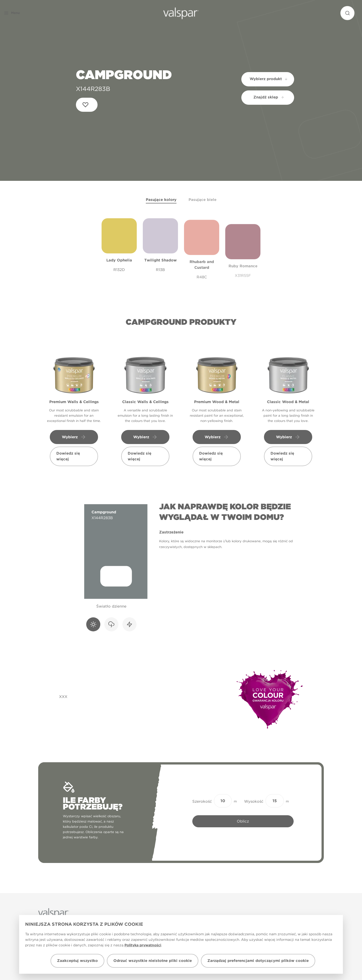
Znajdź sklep (269, 97)
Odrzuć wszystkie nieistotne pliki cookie (153, 961)
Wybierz (74, 437)
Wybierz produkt (269, 79)
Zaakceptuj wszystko (77, 961)
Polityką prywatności (143, 945)
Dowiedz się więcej (68, 456)
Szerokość (202, 801)
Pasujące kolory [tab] (161, 200)
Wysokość (254, 801)
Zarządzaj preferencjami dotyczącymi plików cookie (258, 961)
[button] (21, 13)
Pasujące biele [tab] (202, 200)
